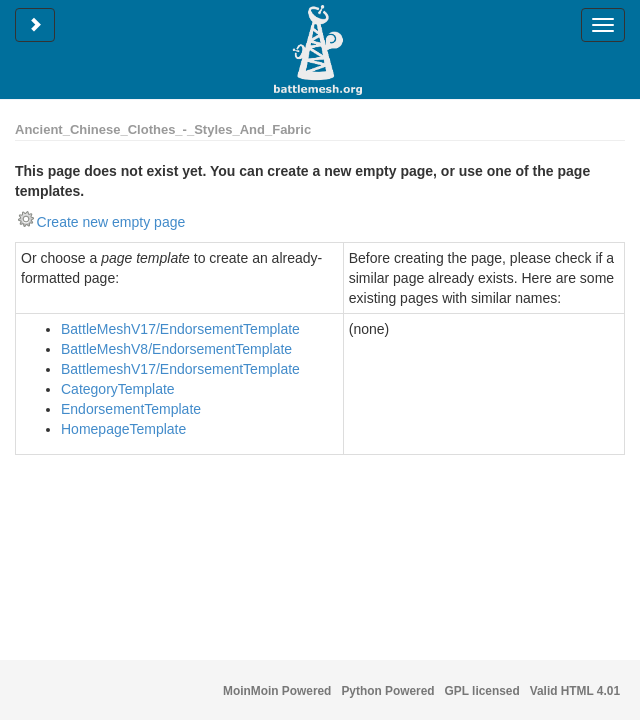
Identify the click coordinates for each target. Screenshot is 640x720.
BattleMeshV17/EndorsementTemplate (180, 329)
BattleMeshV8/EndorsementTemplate (176, 349)
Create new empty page (111, 222)
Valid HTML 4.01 (575, 691)
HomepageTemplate (123, 429)
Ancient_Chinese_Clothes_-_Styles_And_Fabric (163, 129)
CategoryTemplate (118, 389)
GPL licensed (482, 691)
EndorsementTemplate (131, 409)
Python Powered (387, 691)
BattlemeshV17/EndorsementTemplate (180, 369)
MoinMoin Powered (277, 691)
